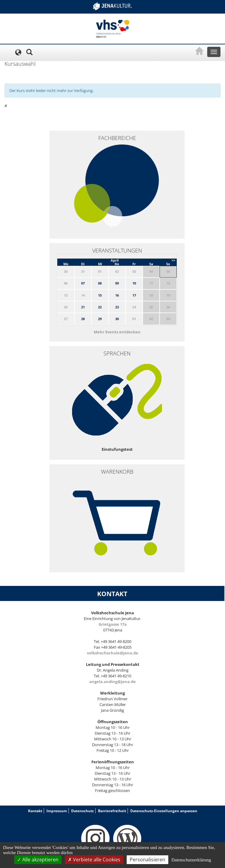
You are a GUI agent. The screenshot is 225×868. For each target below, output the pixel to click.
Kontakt (35, 811)
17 (134, 295)
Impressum (57, 811)
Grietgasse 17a (113, 624)
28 (83, 319)
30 (117, 319)
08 (100, 283)
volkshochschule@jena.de (112, 653)
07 (83, 283)
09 (117, 283)
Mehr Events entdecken (117, 332)
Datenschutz (82, 811)
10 (134, 283)
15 (100, 295)
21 (83, 307)
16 (117, 295)
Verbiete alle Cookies (94, 860)
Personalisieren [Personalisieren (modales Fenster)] (147, 860)
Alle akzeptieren (38, 860)
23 (117, 307)
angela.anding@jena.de (112, 682)
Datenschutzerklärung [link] (191, 860)
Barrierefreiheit (112, 811)
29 (100, 319)
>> (173, 260)
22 (100, 307)
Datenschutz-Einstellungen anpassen (164, 811)
